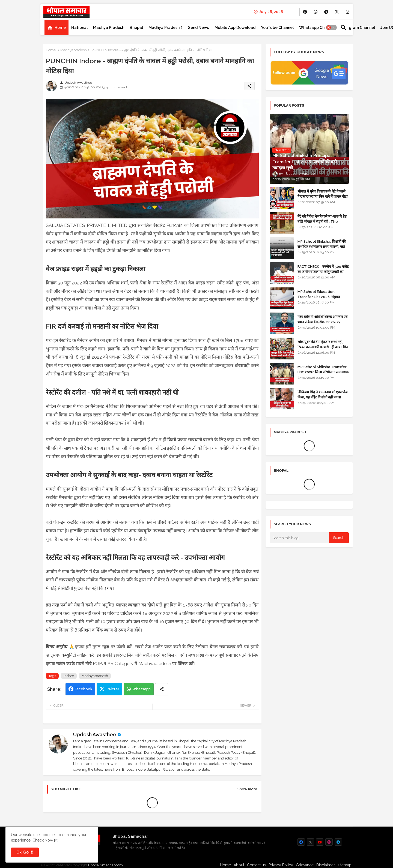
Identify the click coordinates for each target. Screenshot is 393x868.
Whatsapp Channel (317, 28)
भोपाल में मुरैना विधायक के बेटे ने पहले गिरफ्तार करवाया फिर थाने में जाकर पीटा (322, 194)
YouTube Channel (277, 28)
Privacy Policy (281, 865)
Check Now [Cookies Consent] (43, 840)
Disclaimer (326, 865)
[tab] (56, 28)
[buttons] (305, 12)
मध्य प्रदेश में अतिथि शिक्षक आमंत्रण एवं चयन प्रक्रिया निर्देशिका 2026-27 (322, 319)
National (79, 28)
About (239, 865)
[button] (331, 28)
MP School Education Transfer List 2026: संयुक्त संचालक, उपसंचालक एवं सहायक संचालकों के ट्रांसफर (319, 299)
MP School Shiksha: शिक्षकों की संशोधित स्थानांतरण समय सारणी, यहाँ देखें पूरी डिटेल (321, 246)
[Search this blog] (299, 538)
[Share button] (162, 689)
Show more (247, 789)
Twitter (113, 689)
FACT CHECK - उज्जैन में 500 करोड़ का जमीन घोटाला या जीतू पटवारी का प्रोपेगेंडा (323, 271)
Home (60, 28)
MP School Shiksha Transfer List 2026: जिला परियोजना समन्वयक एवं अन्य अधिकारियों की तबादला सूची (323, 372)
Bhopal (136, 28)
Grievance (305, 865)
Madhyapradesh (74, 50)
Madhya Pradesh (109, 28)
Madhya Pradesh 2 (166, 28)
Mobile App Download (235, 28)
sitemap (345, 865)
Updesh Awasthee (95, 735)
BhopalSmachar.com (105, 865)
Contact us (256, 865)
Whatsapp (142, 689)
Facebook (84, 689)
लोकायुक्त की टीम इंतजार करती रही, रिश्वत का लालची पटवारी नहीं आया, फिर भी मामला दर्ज (323, 347)
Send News (199, 28)
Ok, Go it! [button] (25, 852)
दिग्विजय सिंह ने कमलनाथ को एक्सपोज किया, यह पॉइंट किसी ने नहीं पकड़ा (323, 394)
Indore (69, 676)
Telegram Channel (358, 28)
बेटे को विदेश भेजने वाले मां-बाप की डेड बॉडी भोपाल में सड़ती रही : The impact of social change (322, 221)
